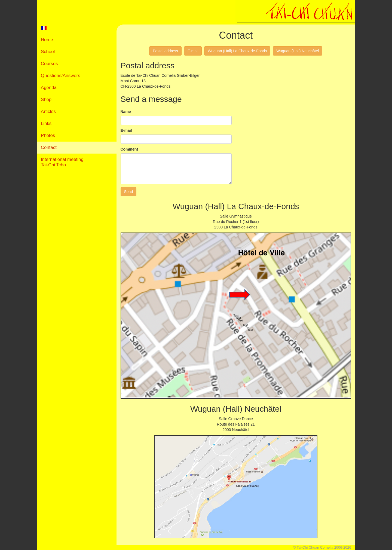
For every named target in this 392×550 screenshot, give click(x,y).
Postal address (165, 51)
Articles (48, 111)
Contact (49, 147)
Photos (48, 135)
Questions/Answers (61, 76)
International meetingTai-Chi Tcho (62, 162)
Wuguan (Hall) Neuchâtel (298, 51)
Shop (46, 100)
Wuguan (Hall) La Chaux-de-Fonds (237, 51)
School (48, 52)
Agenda (49, 88)
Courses (49, 64)
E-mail (193, 51)
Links (46, 123)
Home (47, 40)
